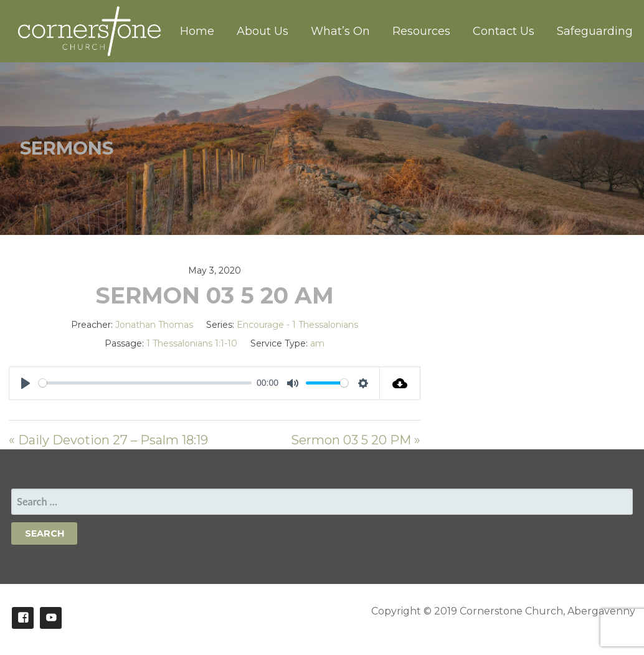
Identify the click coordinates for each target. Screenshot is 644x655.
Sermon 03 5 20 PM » (356, 440)
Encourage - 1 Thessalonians (297, 325)
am (317, 343)
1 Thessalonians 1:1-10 (192, 343)
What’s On (340, 31)
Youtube (51, 618)
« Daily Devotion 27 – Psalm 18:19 (108, 440)
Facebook (23, 618)
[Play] (26, 383)
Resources (421, 31)
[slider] (145, 383)
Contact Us (504, 31)
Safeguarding (595, 31)
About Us (263, 31)
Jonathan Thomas (154, 325)
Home (197, 31)
